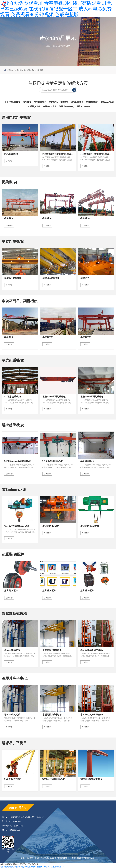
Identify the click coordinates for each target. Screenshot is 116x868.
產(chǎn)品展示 (37, 70)
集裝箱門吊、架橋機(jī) (59, 102)
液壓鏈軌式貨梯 (50, 106)
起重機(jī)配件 (34, 106)
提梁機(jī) (27, 102)
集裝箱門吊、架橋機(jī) (20, 301)
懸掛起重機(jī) (92, 102)
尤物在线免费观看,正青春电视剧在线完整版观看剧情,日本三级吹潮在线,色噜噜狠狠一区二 (33, 867)
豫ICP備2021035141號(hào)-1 (83, 858)
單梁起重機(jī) (77, 102)
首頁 (28, 70)
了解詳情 (9, 161)
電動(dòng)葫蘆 (107, 102)
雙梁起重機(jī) (40, 102)
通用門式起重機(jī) (13, 102)
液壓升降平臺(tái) (67, 106)
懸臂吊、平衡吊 (14, 743)
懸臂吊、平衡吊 (83, 106)
